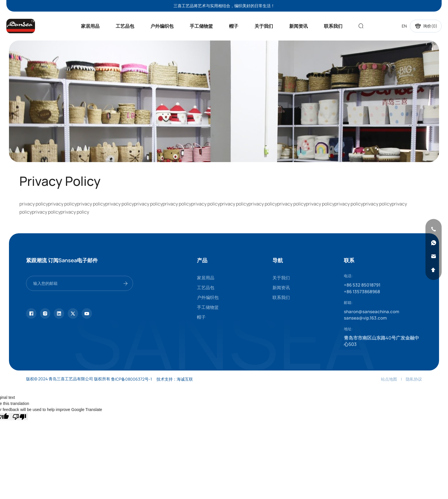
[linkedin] (59, 313)
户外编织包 (161, 26)
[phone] (431, 229)
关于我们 (263, 26)
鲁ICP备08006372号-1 (131, 378)
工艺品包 (124, 26)
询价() (422, 26)
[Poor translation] (19, 416)
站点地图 (389, 378)
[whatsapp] (431, 243)
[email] (431, 256)
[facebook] (31, 313)
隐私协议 (414, 378)
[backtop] (431, 270)
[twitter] (73, 313)
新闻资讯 (298, 26)
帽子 (233, 26)
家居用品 (89, 26)
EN (400, 26)
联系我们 (332, 26)
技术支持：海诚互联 (175, 378)
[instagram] (45, 313)
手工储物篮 (200, 26)
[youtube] (87, 313)
